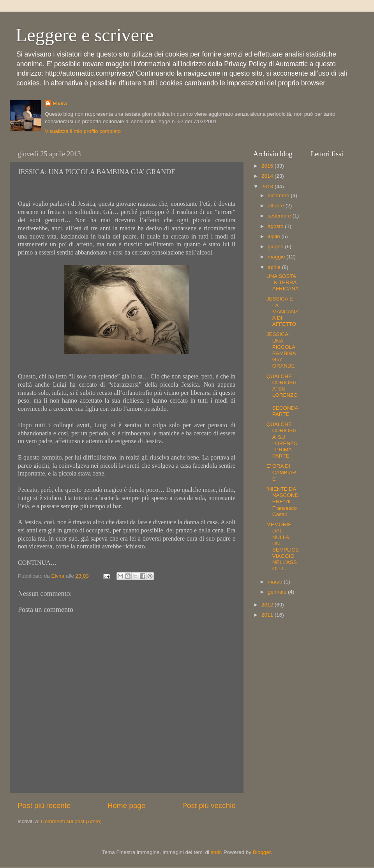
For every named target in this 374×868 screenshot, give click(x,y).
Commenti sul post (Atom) (71, 821)
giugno (276, 247)
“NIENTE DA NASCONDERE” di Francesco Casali (283, 502)
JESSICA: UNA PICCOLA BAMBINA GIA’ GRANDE (281, 350)
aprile (275, 267)
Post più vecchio (209, 805)
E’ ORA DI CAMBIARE (281, 472)
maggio (277, 257)
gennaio (278, 592)
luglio (274, 236)
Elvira (60, 103)
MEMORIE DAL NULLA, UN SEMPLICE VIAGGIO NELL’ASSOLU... (283, 546)
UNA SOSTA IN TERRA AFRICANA (283, 282)
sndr (216, 852)
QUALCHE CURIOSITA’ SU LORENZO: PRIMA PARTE (282, 440)
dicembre (279, 195)
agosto (276, 226)
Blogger (262, 852)
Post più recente (44, 805)
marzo (276, 582)
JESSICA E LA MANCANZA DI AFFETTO (282, 311)
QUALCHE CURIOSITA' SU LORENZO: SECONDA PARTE (282, 395)
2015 (268, 166)
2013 (268, 187)
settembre (280, 216)
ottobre (277, 206)
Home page (127, 805)
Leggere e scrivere (85, 35)
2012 (268, 605)
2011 (268, 615)
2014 (268, 176)
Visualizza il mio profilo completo (83, 131)
